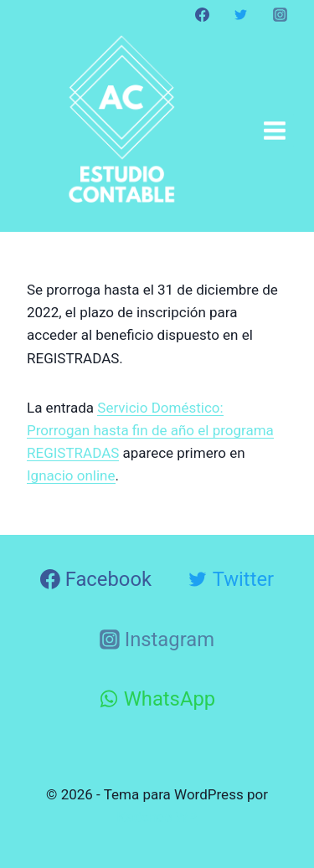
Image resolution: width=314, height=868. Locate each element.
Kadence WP (157, 817)
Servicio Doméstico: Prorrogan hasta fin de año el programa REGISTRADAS (150, 430)
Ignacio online (71, 475)
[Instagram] (280, 14)
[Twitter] (241, 14)
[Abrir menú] (274, 130)
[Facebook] (203, 14)
